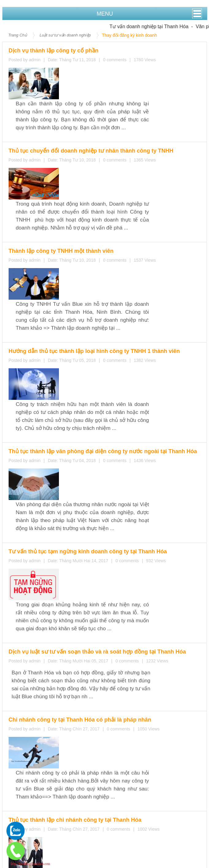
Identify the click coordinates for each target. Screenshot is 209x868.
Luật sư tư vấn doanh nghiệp (65, 35)
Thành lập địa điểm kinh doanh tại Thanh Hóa (55, 648)
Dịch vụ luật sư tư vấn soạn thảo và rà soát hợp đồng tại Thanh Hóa (75, 384)
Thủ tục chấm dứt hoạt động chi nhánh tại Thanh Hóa (63, 641)
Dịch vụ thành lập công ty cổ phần (84, 49)
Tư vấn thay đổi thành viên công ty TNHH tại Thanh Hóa (66, 663)
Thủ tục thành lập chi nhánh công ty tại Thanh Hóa (99, 499)
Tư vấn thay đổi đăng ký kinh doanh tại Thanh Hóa (60, 656)
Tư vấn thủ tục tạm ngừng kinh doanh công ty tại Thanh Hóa (107, 327)
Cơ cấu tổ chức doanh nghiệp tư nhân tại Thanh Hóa (99, 556)
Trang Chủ (18, 35)
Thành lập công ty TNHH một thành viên (89, 155)
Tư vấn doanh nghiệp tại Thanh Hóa (155, 27)
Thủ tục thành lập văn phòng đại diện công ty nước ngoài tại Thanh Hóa (120, 270)
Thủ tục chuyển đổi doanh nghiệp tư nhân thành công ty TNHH (109, 98)
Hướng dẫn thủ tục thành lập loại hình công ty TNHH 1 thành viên (112, 212)
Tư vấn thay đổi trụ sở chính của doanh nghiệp (56, 677)
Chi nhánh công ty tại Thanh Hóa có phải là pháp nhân (101, 442)
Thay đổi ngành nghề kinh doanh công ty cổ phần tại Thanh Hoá (74, 670)
